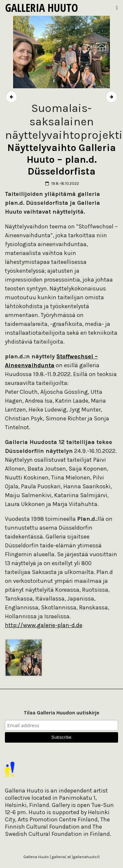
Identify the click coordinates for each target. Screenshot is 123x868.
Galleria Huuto (42, 8)
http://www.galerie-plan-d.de (44, 625)
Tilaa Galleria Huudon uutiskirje (61, 713)
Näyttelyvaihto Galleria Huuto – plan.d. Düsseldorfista (61, 159)
